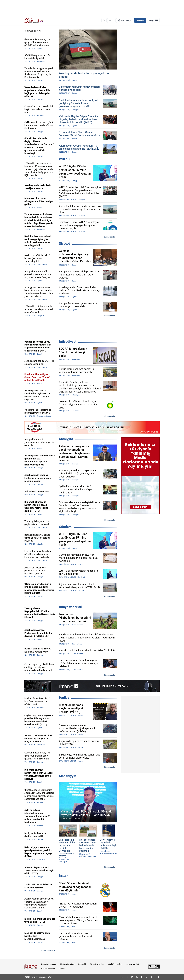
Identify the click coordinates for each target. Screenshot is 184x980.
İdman (64, 876)
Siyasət (64, 244)
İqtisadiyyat (68, 342)
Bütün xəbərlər (110, 237)
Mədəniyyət (68, 776)
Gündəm (65, 527)
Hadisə (64, 698)
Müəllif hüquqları (115, 964)
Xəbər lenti (33, 31)
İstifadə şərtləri (132, 964)
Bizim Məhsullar (97, 964)
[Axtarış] (104, 20)
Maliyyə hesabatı (67, 964)
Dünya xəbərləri (71, 607)
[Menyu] (153, 20)
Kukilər (62, 969)
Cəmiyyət (66, 439)
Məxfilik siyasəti (48, 969)
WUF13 (64, 159)
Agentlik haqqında (49, 964)
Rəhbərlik (82, 964)
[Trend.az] (34, 20)
